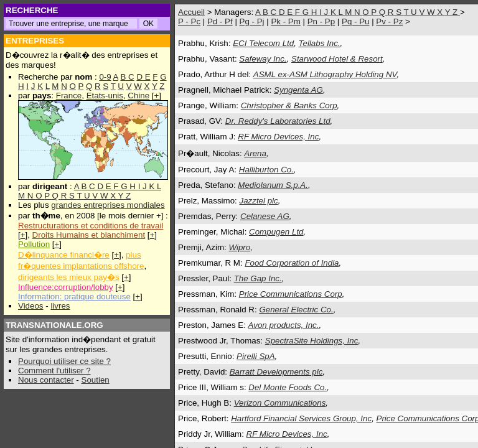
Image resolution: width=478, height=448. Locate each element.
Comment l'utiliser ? (54, 371)
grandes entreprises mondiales (108, 205)
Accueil (191, 12)
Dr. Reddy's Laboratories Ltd (278, 121)
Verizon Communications (280, 403)
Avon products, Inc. (284, 325)
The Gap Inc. (258, 278)
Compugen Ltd (276, 232)
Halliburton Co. (266, 170)
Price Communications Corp (291, 294)
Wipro (239, 247)
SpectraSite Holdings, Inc (312, 341)
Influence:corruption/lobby (66, 287)
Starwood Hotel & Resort (337, 59)
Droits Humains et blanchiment (89, 235)
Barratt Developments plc (276, 372)
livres (60, 306)
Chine (138, 96)
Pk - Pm (285, 21)
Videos (31, 306)
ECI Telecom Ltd (263, 43)
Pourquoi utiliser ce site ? (64, 361)
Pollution (34, 244)
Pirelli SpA (255, 356)
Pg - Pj (252, 21)
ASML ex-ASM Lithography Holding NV (325, 74)
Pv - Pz (389, 21)
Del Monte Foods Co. (288, 387)
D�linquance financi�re (64, 255)
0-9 (105, 77)
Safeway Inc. (263, 59)
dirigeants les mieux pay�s (69, 277)
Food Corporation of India (292, 263)
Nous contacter (46, 380)
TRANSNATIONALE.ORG (54, 325)
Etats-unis (105, 96)
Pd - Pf (220, 21)
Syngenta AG (298, 90)
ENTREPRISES (35, 41)
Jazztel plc (259, 201)
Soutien (96, 380)
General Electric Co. (296, 310)
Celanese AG (265, 216)
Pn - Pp (321, 21)
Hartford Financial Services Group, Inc (301, 418)
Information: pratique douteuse (74, 296)
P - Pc (189, 21)
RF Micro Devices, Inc (278, 137)
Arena (255, 153)
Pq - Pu (355, 21)
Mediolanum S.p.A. (273, 185)
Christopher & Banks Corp (289, 105)
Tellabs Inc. (320, 43)
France (69, 96)
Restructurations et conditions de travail (91, 226)
